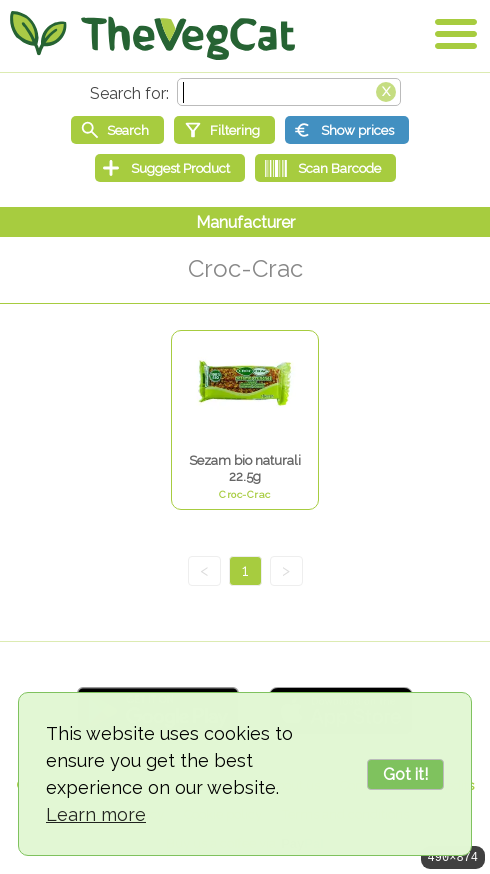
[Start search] (117, 130)
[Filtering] (224, 130)
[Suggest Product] (170, 168)
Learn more (96, 814)
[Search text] (289, 92)
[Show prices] (347, 130)
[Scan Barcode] (325, 168)
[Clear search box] (386, 90)
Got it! (405, 774)
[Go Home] (152, 35)
